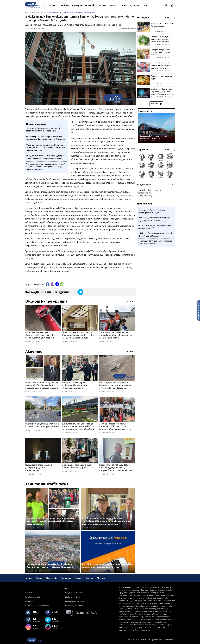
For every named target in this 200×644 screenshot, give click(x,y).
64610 (40, 571)
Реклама (29, 593)
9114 (75, 392)
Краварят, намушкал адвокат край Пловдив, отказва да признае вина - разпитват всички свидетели (116, 468)
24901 (38, 392)
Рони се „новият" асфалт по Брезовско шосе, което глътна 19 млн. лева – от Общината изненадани (115, 386)
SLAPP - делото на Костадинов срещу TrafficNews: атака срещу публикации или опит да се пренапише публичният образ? (107, 521)
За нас (28, 588)
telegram (57, 284)
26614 (40, 528)
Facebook (48, 284)
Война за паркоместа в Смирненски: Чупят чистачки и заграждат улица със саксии (41, 335)
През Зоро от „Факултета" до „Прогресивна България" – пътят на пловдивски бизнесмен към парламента (51, 521)
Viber (52, 284)
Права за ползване (73, 597)
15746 (38, 474)
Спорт (123, 5)
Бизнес (103, 5)
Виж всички (130, 301)
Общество (51, 578)
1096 (167, 44)
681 (167, 84)
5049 (112, 474)
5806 (112, 392)
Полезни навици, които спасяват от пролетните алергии (162, 52)
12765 (95, 571)
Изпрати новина (198, 310)
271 (112, 342)
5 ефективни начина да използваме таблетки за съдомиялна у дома (161, 65)
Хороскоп (143, 150)
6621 (75, 433)
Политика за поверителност (37, 606)
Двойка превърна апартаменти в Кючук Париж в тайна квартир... (155, 235)
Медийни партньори (73, 593)
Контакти (30, 601)
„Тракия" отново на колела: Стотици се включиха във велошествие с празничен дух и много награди (115, 427)
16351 (38, 431)
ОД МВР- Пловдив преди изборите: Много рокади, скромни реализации (75, 386)
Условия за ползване (33, 597)
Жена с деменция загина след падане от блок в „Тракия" (77, 466)
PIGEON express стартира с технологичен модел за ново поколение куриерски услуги (108, 566)
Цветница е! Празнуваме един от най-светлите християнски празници (161, 39)
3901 (38, 342)
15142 (95, 528)
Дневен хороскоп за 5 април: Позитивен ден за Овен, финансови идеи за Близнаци (162, 92)
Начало (52, 5)
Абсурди (101, 578)
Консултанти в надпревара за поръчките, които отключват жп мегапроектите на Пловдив (78, 427)
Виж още (156, 104)
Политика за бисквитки (75, 606)
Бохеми (89, 578)
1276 (112, 433)
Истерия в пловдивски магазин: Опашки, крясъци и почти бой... (155, 227)
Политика (90, 5)
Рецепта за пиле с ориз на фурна (162, 77)
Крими (113, 5)
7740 (167, 97)
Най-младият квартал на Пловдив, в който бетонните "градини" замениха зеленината (50, 566)
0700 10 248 (86, 613)
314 (167, 58)
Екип (67, 588)
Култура (135, 5)
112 (167, 31)
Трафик (78, 578)
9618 (75, 472)
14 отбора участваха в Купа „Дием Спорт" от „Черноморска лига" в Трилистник (116, 335)
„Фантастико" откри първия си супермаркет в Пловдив (153, 137)
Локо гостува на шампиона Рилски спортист (162, 25)
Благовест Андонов (128, 29)
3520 (75, 342)
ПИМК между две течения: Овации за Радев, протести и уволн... (154, 219)
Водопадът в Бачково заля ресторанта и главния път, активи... (156, 242)
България (77, 5)
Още (145, 5)
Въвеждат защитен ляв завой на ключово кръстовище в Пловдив (42, 425)
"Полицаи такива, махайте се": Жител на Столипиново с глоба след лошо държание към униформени (78, 335)
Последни (143, 18)
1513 (167, 71)
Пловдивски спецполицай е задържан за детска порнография (39, 468)
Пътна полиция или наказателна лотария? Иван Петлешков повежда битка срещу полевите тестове (42, 386)
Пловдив (64, 5)
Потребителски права (75, 601)
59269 (152, 141)
